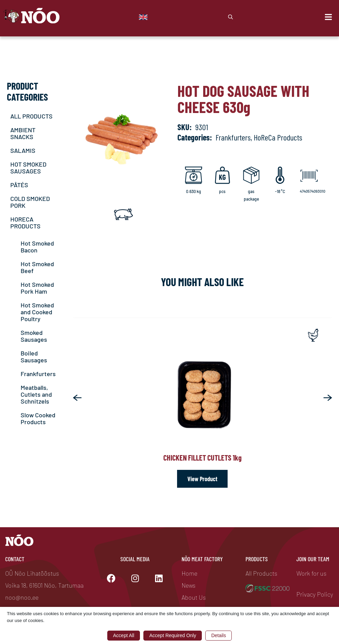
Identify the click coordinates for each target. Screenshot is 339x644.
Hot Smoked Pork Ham (37, 288)
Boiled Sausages (34, 357)
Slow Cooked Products (38, 418)
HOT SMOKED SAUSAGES (28, 168)
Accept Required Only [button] (173, 635)
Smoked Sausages (34, 336)
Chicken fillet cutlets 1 (203, 457)
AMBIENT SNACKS (23, 133)
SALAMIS (23, 150)
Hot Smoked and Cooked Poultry (37, 312)
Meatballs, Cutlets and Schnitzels (36, 394)
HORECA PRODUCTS (25, 223)
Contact (15, 559)
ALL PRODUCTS (31, 116)
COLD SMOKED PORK (30, 202)
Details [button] (218, 635)
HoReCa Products (278, 137)
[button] (77, 398)
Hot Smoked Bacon (37, 247)
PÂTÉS (19, 185)
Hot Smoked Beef (37, 267)
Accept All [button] (124, 635)
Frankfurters (38, 374)
